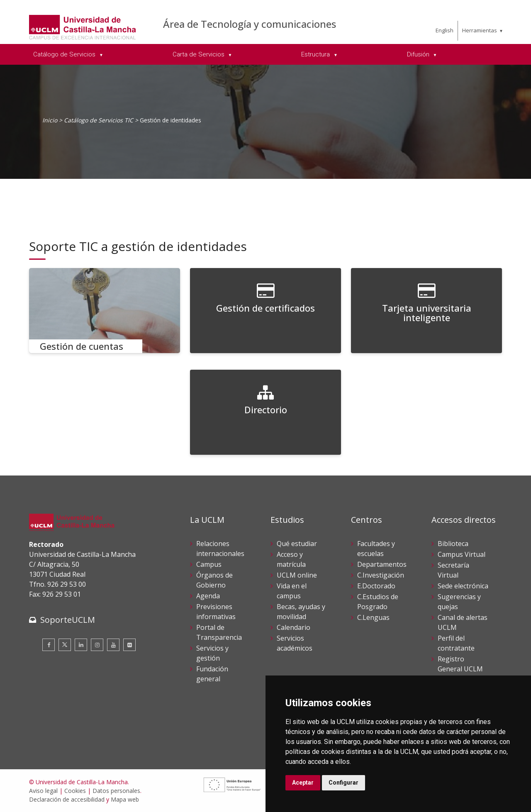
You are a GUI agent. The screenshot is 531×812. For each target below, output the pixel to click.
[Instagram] (97, 645)
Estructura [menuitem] (316, 54)
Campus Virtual (462, 554)
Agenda (208, 596)
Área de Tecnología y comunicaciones (250, 24)
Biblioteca (453, 544)
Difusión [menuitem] (419, 54)
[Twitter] (65, 645)
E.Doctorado (376, 586)
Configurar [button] (343, 783)
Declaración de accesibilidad (67, 799)
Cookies (75, 791)
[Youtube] (113, 645)
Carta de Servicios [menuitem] (199, 54)
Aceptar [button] (303, 783)
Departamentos (382, 564)
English (445, 30)
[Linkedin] (81, 645)
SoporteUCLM (68, 620)
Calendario (294, 627)
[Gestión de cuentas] (105, 311)
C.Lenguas (373, 617)
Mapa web (125, 799)
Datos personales (116, 791)
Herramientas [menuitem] (480, 30)
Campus (209, 564)
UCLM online (297, 575)
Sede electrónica (463, 586)
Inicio (50, 120)
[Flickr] (129, 645)
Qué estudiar (297, 544)
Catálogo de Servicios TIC (99, 120)
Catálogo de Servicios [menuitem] (65, 54)
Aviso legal (43, 791)
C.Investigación (381, 575)
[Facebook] (49, 645)
